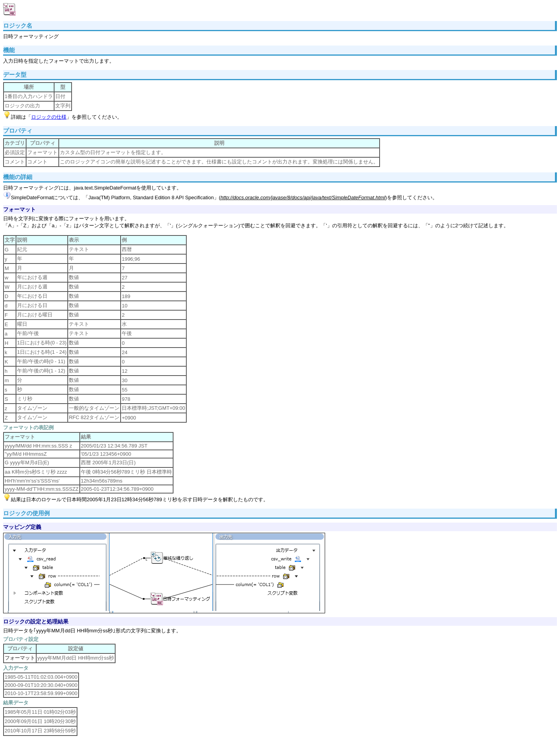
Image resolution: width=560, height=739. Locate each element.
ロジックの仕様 (49, 117)
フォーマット (19, 209)
